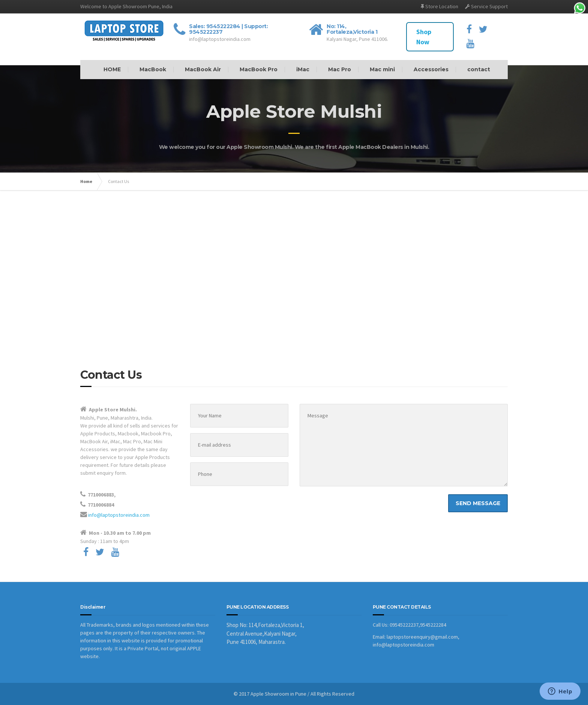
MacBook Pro (259, 69)
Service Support (486, 6)
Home (86, 181)
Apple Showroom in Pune (278, 694)
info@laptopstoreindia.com (119, 515)
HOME (112, 69)
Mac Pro (340, 69)
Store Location (439, 6)
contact (479, 69)
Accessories (431, 69)
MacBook (153, 69)
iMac (303, 69)
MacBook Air (203, 69)
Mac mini (382, 69)
